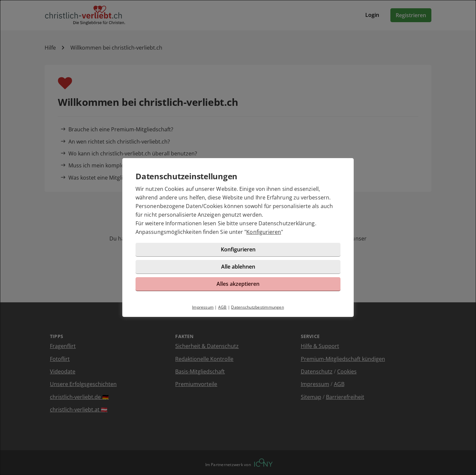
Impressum (203, 307)
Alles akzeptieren (238, 284)
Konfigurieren (264, 232)
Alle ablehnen (238, 267)
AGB (222, 307)
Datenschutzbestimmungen (258, 307)
